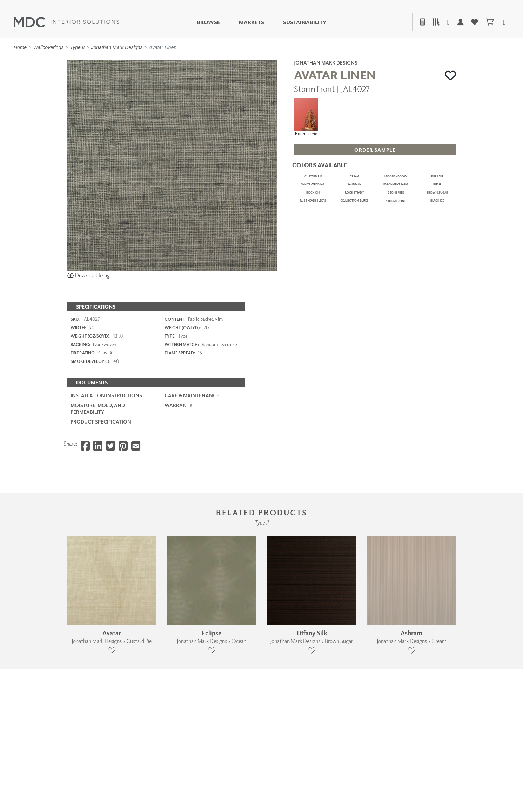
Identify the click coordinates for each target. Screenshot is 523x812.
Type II (78, 47)
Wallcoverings (49, 47)
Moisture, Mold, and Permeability (98, 484)
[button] (451, 76)
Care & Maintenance (192, 471)
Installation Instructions (106, 471)
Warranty (179, 481)
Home (20, 47)
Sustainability (305, 22)
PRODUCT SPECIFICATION (101, 497)
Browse (209, 22)
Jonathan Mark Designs (117, 47)
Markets (252, 22)
